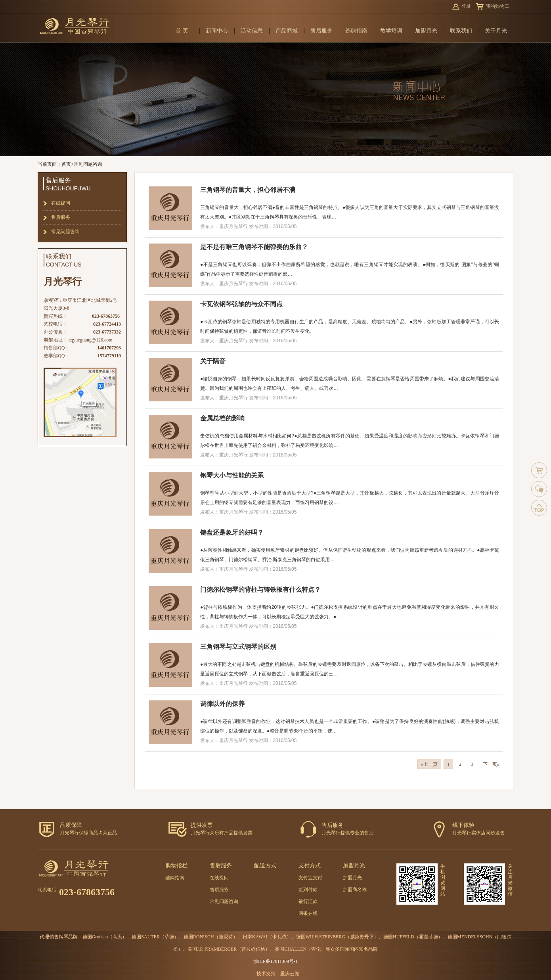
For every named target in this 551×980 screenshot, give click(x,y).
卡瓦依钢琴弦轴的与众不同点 (241, 304)
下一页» (491, 764)
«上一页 (429, 764)
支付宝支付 (310, 878)
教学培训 (391, 31)
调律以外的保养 (222, 704)
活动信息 (252, 31)
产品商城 (287, 31)
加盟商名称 (355, 890)
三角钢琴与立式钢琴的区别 (238, 647)
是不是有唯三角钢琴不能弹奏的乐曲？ (254, 247)
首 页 (182, 31)
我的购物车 (497, 6)
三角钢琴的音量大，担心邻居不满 (248, 190)
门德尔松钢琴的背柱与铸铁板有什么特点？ (260, 590)
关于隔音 (213, 361)
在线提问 (61, 203)
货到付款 (308, 890)
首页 (66, 164)
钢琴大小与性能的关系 (232, 475)
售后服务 (321, 31)
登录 (466, 6)
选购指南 (356, 31)
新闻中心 (217, 31)
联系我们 (461, 31)
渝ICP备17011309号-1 (275, 961)
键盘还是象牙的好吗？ (232, 532)
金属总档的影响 (222, 418)
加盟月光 (426, 31)
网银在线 (308, 913)
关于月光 (496, 31)
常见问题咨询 (88, 164)
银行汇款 (308, 901)
